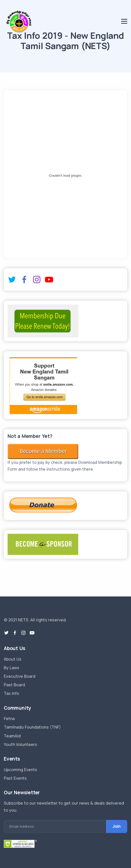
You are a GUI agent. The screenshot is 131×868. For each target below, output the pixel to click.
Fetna (9, 719)
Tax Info (11, 693)
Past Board (14, 685)
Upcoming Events (20, 770)
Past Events (15, 778)
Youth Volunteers (20, 744)
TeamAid (12, 736)
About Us (13, 659)
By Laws (11, 668)
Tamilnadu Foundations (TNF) (32, 727)
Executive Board (20, 676)
